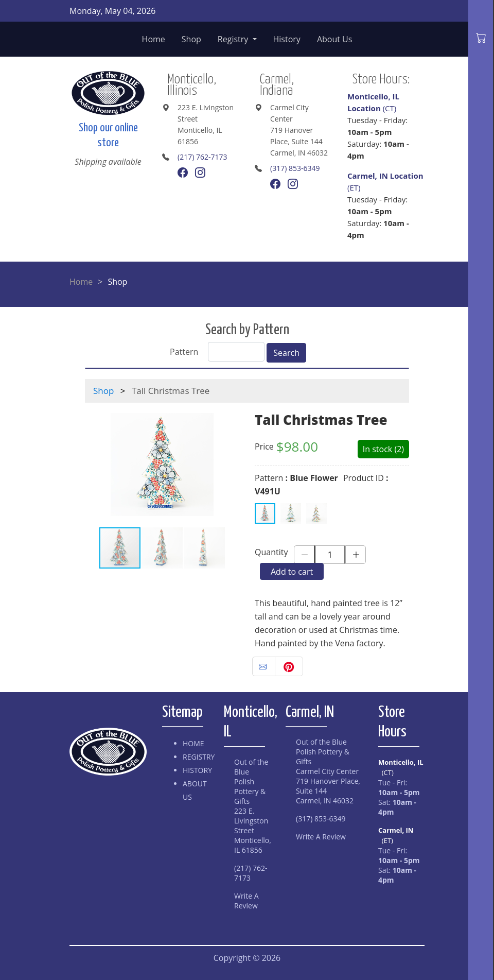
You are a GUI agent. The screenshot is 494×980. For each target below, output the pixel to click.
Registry (234, 39)
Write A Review (246, 901)
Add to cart (292, 572)
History (287, 39)
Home (154, 39)
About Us (335, 39)
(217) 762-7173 (202, 157)
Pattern (184, 352)
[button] (94, 465)
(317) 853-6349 (295, 168)
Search (286, 353)
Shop (191, 39)
